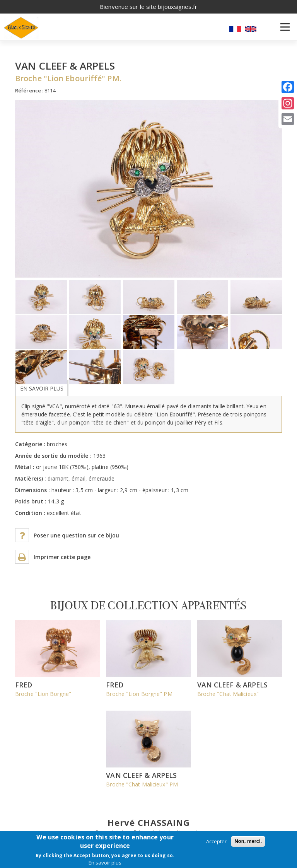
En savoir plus (42, 388)
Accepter (216, 841)
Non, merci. (248, 841)
